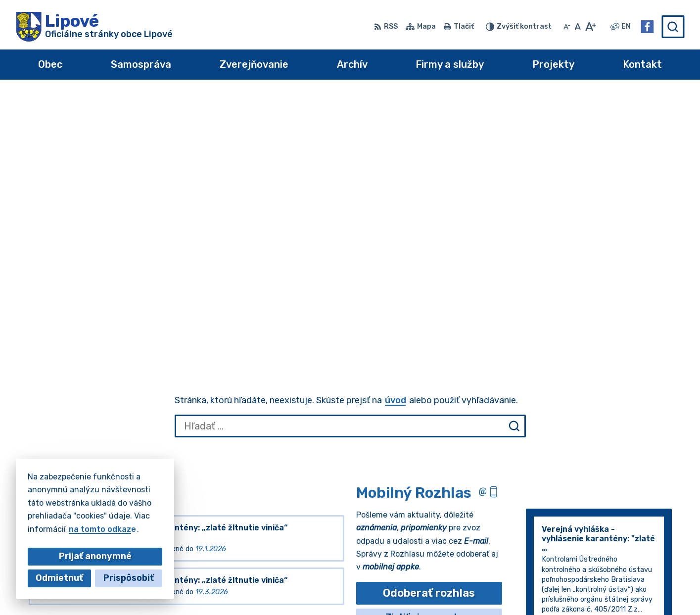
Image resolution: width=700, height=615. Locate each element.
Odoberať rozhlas (429, 325)
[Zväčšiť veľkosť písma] (590, 27)
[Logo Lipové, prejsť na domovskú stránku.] (94, 27)
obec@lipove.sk (630, 579)
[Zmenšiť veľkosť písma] (567, 27)
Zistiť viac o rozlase (429, 349)
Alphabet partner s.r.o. (162, 506)
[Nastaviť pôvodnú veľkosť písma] (578, 27)
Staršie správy (564, 394)
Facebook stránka (635, 590)
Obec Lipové (104, 516)
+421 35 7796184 (634, 557)
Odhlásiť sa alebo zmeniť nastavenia (429, 369)
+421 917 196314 (632, 568)
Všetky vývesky (60, 352)
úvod (396, 133)
